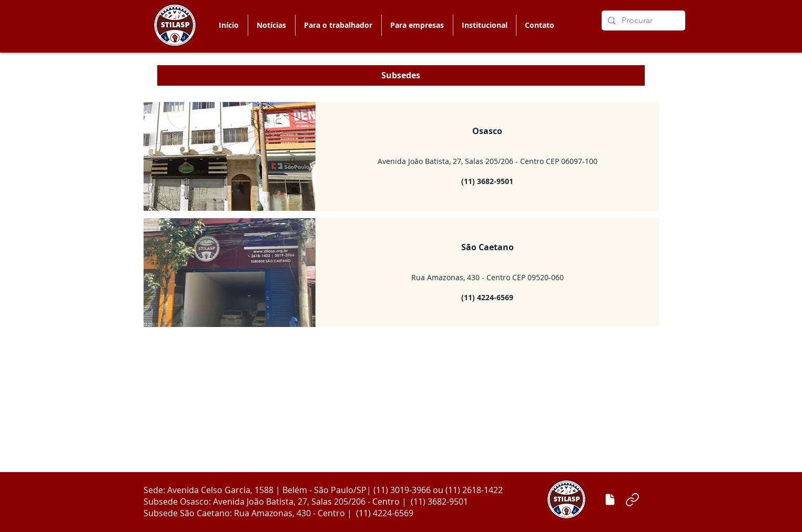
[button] (338, 25)
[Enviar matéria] (610, 499)
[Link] (633, 499)
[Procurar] (642, 21)
